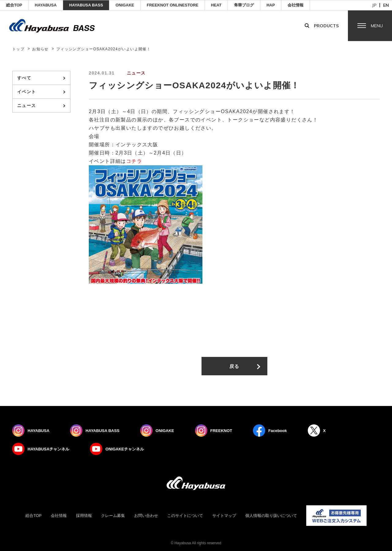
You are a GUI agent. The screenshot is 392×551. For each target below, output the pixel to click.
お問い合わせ (146, 516)
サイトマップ (224, 516)
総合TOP (14, 5)
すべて (24, 78)
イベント (27, 92)
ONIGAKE (125, 5)
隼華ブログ (244, 5)
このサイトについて (185, 516)
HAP (271, 5)
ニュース (27, 105)
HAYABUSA (46, 5)
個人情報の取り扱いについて (271, 516)
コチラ (134, 161)
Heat (216, 5)
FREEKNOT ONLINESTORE (173, 5)
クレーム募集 (113, 516)
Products (326, 26)
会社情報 (296, 5)
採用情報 (84, 516)
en (386, 5)
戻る (234, 366)
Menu (377, 26)
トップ (18, 49)
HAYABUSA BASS (86, 5)
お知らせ (40, 49)
